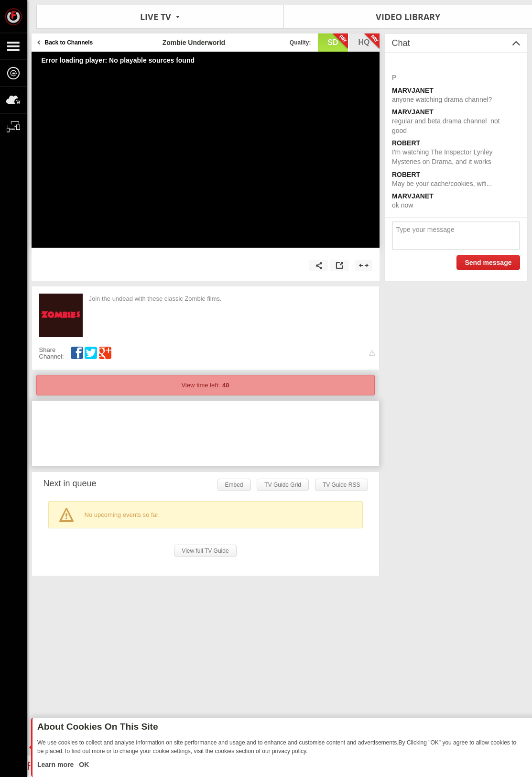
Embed (234, 485)
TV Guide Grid (283, 485)
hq (369, 42)
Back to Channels (69, 43)
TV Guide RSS (342, 485)
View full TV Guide (205, 551)
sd (337, 42)
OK (83, 765)
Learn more (56, 765)
